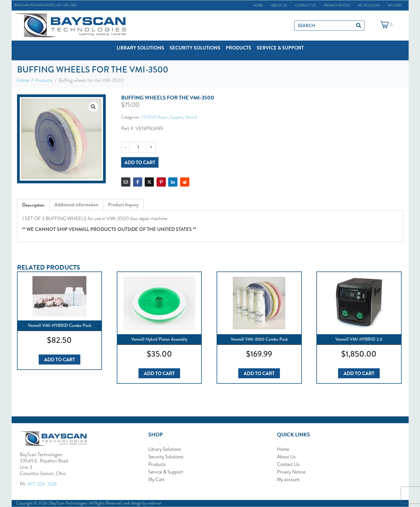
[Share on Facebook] (138, 182)
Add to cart (140, 162)
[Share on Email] (126, 182)
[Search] (359, 26)
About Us (279, 5)
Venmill (191, 117)
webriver (154, 503)
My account (369, 5)
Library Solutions (165, 449)
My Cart (395, 5)
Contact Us (305, 5)
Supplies (177, 117)
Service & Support (166, 472)
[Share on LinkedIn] (173, 182)
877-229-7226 (67, 5)
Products (157, 464)
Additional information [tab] (76, 205)
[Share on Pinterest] (161, 182)
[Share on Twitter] (149, 182)
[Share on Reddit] (185, 182)
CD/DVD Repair (155, 117)
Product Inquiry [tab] (123, 205)
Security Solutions (166, 457)
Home (258, 5)
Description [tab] (33, 205)
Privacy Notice (337, 5)
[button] (140, 48)
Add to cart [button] (59, 359)
